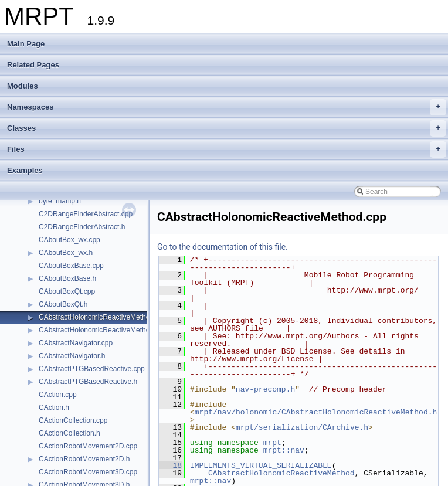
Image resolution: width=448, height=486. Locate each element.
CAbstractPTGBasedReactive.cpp (92, 369)
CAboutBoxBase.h (67, 278)
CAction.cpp (58, 395)
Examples (25, 170)
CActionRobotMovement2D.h (84, 459)
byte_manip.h (60, 201)
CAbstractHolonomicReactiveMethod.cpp (103, 317)
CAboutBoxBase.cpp (71, 266)
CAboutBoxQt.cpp (67, 291)
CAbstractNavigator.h (72, 356)
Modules (23, 86)
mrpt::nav (284, 450)
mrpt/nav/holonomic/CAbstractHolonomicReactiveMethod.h (316, 412)
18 (170, 465)
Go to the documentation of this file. (223, 247)
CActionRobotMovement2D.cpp (88, 446)
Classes (227, 128)
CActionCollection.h (69, 433)
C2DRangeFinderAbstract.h (82, 227)
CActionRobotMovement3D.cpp (88, 472)
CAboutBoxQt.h (63, 304)
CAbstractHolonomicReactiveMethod (281, 473)
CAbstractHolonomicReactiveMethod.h (99, 330)
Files (227, 149)
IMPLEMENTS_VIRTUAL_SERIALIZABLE (261, 465)
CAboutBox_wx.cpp (69, 240)
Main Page (26, 44)
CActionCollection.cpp (73, 420)
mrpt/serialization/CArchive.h (302, 427)
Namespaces (227, 107)
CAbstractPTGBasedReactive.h (88, 382)
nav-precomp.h (265, 389)
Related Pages (33, 65)
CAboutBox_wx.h (66, 253)
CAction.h (54, 407)
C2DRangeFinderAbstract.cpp (86, 214)
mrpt (272, 443)
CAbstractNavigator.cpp (76, 343)
